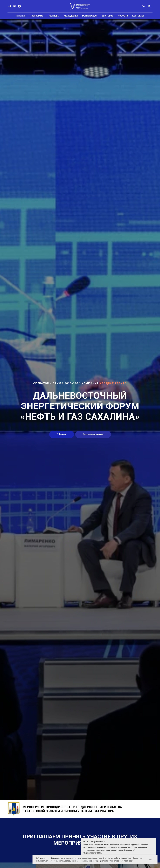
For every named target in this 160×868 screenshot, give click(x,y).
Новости (123, 16)
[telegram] (10, 6)
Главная (21, 16)
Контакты (138, 16)
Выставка (107, 16)
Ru (150, 6)
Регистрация (90, 16)
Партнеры (54, 16)
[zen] (19, 6)
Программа (37, 16)
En (143, 6)
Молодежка (71, 16)
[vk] (15, 6)
